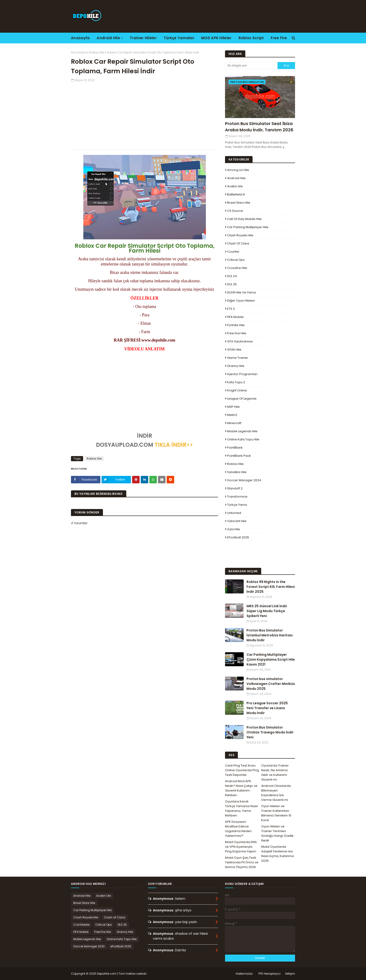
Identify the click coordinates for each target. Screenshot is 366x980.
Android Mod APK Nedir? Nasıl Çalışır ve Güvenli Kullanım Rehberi (241, 788)
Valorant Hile (237, 521)
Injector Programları (242, 374)
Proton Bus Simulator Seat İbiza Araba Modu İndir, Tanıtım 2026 (259, 127)
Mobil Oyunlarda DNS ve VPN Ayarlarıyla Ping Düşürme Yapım (241, 847)
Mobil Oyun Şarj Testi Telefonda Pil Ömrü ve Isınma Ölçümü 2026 (242, 862)
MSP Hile (233, 407)
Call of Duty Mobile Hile (244, 219)
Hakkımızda (244, 974)
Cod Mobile (81, 925)
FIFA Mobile (235, 317)
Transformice (237, 497)
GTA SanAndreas (240, 341)
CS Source (235, 211)
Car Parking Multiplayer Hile (248, 227)
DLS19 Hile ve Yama (241, 292)
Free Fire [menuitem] (279, 38)
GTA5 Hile (234, 350)
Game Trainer (238, 358)
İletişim (290, 974)
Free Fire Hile (237, 333)
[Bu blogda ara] (251, 66)
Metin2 (232, 415)
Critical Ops (236, 260)
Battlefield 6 (236, 194)
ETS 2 (231, 309)
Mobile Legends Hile (242, 431)
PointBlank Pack (239, 456)
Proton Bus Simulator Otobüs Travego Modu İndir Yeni (270, 732)
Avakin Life (235, 186)
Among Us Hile (238, 170)
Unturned (234, 513)
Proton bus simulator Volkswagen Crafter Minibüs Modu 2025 (271, 684)
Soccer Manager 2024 (244, 480)
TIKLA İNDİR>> (173, 445)
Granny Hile (236, 366)
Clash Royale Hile (240, 235)
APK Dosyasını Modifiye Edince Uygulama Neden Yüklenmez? (238, 829)
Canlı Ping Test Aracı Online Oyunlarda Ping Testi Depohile (242, 770)
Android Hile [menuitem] (108, 38)
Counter (233, 252)
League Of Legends (242, 399)
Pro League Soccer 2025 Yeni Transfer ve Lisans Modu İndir (267, 708)
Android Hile (236, 178)
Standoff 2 (235, 488)
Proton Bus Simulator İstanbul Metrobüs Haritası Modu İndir (270, 635)
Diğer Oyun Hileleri (241, 301)
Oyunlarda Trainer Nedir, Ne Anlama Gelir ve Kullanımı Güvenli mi (275, 772)
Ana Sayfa (79, 52)
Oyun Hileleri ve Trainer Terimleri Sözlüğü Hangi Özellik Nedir (277, 833)
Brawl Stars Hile (239, 203)
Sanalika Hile (237, 472)
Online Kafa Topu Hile (243, 439)
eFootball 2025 (238, 537)
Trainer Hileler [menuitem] (143, 38)
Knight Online (237, 390)
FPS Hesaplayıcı (269, 974)
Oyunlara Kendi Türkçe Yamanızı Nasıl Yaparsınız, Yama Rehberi (241, 808)
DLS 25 (232, 284)
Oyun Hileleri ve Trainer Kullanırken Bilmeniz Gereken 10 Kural (276, 813)
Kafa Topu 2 (236, 382)
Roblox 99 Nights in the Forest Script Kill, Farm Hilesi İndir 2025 (271, 587)
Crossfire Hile (237, 268)
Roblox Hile (97, 52)
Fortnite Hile (236, 325)
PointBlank (235, 448)
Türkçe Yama (237, 505)
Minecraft (234, 423)
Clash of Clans (238, 243)
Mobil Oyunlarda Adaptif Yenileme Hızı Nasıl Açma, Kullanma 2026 (278, 854)
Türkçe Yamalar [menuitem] (179, 38)
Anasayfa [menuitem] (80, 38)
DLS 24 (232, 276)
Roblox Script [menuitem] (251, 38)
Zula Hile (234, 529)
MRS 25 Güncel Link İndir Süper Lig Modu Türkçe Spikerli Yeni (267, 611)
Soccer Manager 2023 (89, 946)
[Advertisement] (144, 115)
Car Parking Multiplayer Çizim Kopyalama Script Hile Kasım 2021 (271, 659)
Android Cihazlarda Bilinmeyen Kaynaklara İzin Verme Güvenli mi (276, 793)
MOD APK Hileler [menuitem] (216, 38)
